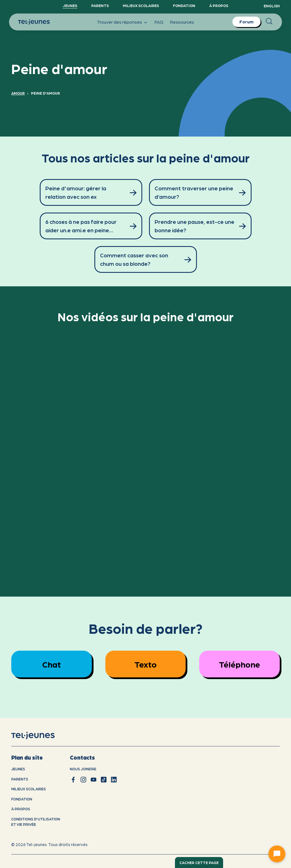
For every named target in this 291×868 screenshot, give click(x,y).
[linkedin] (114, 780)
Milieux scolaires (141, 5)
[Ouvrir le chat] (277, 854)
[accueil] (40, 735)
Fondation (184, 5)
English (272, 6)
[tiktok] (104, 780)
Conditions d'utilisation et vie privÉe (36, 822)
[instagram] (83, 780)
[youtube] (94, 780)
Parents (100, 5)
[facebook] (73, 780)
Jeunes (70, 5)
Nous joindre (83, 769)
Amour (18, 93)
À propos (219, 5)
